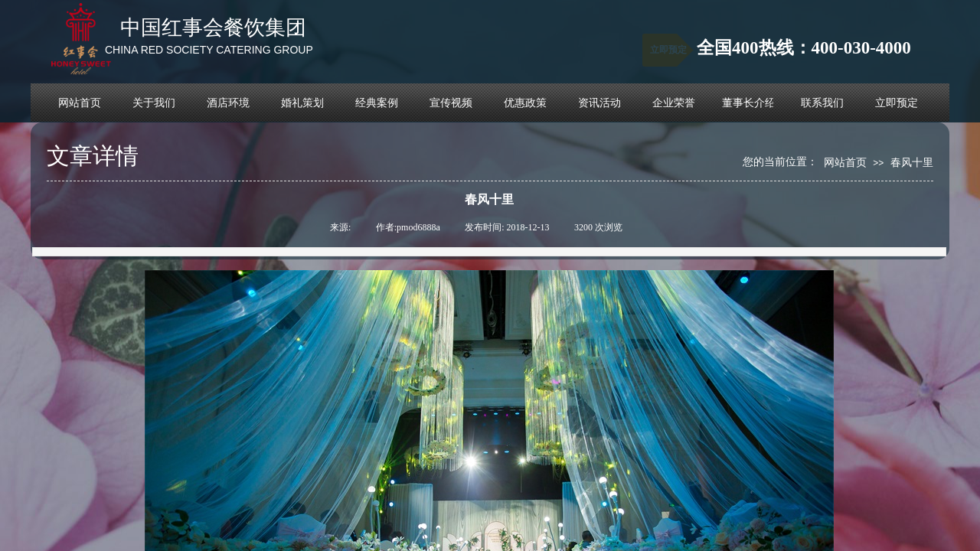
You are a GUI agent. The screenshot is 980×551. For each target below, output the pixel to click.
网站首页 (845, 162)
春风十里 (912, 162)
